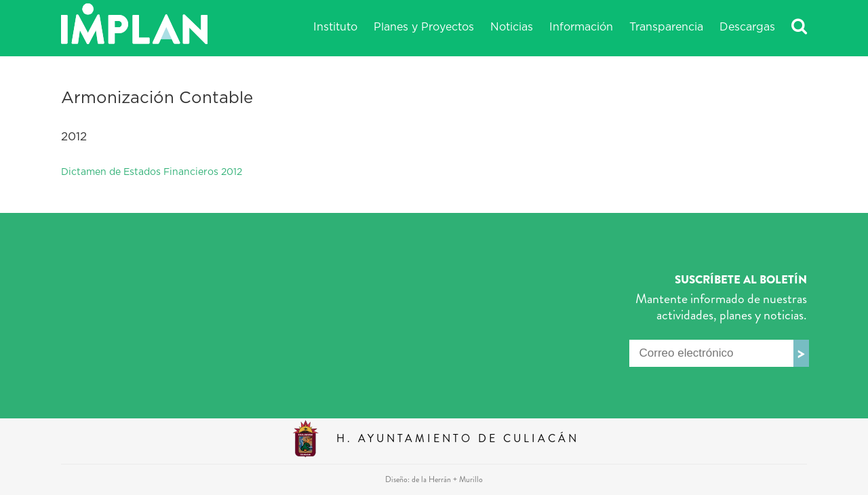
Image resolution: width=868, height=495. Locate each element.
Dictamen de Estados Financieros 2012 (152, 172)
